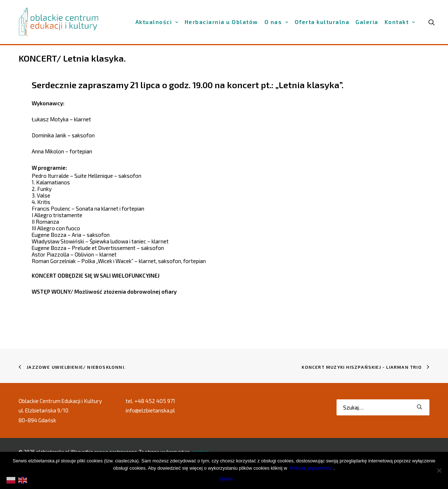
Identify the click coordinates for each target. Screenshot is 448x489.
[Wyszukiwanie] (383, 407)
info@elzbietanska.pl (150, 410)
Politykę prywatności (311, 468)
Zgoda (226, 479)
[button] (419, 407)
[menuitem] (157, 22)
